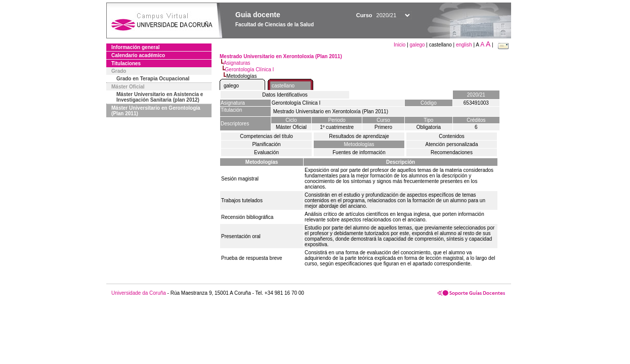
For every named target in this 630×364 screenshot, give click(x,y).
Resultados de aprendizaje (359, 136)
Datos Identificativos (285, 95)
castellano (283, 86)
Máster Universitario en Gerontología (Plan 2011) (156, 111)
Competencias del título (266, 136)
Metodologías (359, 144)
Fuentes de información (359, 152)
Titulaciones (126, 63)
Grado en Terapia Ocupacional (153, 79)
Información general (136, 47)
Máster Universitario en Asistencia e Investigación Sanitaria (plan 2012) (160, 97)
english (464, 45)
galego (417, 45)
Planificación (266, 144)
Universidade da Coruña (139, 293)
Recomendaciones (452, 152)
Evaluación (266, 152)
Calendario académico (138, 55)
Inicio (400, 45)
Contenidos (452, 136)
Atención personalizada (452, 144)
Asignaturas (237, 63)
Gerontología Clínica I (250, 70)
